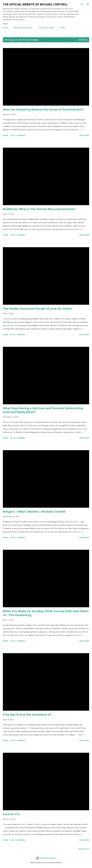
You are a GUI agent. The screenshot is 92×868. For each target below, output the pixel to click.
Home (5, 28)
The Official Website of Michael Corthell (35, 4)
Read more (84, 135)
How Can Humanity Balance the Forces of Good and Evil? (43, 109)
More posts (84, 849)
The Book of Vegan (46, 28)
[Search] (82, 4)
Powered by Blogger (46, 858)
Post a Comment (18, 135)
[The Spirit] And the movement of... (28, 714)
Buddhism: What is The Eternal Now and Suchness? (39, 209)
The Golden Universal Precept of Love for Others (38, 308)
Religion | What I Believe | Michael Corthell (34, 511)
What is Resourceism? (23, 28)
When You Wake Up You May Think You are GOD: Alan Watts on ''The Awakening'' (46, 613)
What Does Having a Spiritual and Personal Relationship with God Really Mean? (43, 410)
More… (64, 28)
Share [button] (6, 135)
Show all (83, 40)
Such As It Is (11, 814)
